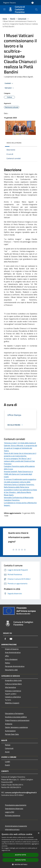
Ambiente (9, 724)
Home (5, 19)
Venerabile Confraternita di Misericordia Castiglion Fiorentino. (19, 499)
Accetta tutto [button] (20, 855)
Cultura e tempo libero (13, 684)
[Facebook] (5, 639)
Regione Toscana (9, 3)
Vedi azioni (10, 88)
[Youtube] (11, 639)
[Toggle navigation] (4, 9)
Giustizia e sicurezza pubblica (16, 717)
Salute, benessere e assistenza (16, 727)
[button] (21, 864)
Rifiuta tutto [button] (20, 860)
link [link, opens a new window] (9, 850)
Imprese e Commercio (13, 691)
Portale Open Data (12, 734)
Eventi (7, 765)
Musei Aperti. (9, 495)
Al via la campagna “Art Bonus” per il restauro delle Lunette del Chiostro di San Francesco (19, 461)
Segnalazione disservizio (14, 809)
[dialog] (20, 849)
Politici (8, 663)
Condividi (9, 83)
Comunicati (22, 19)
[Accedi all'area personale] (33, 3)
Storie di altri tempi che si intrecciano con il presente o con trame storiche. (20, 455)
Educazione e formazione (14, 713)
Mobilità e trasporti (12, 703)
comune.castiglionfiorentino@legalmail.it (21, 792)
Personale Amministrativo (15, 666)
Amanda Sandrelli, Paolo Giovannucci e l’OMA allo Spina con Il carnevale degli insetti (18, 474)
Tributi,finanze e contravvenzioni (17, 720)
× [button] (39, 833)
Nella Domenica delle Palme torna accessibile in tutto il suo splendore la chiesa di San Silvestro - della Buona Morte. (20, 490)
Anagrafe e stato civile (13, 680)
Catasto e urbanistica (13, 697)
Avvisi (7, 752)
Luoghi (8, 762)
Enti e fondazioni (11, 659)
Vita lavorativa (10, 687)
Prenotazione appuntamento (16, 805)
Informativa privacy (12, 829)
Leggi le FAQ (10, 812)
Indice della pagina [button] (14, 143)
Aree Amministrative (13, 652)
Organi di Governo (12, 649)
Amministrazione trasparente (16, 826)
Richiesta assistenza (13, 815)
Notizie (8, 745)
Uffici (7, 656)
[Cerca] (36, 10)
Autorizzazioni (10, 731)
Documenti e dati (11, 670)
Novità (13, 19)
